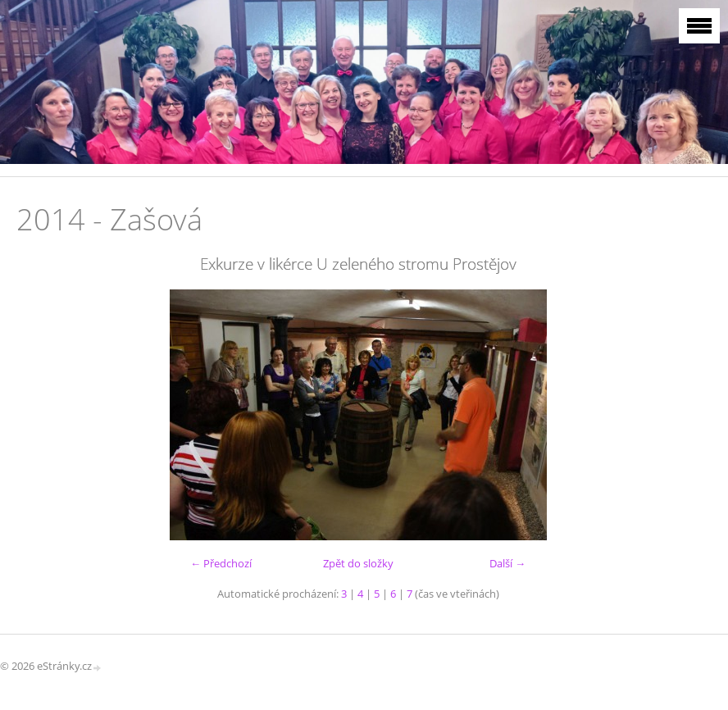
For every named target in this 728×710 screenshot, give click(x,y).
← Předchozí (221, 563)
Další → (507, 563)
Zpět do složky (358, 563)
